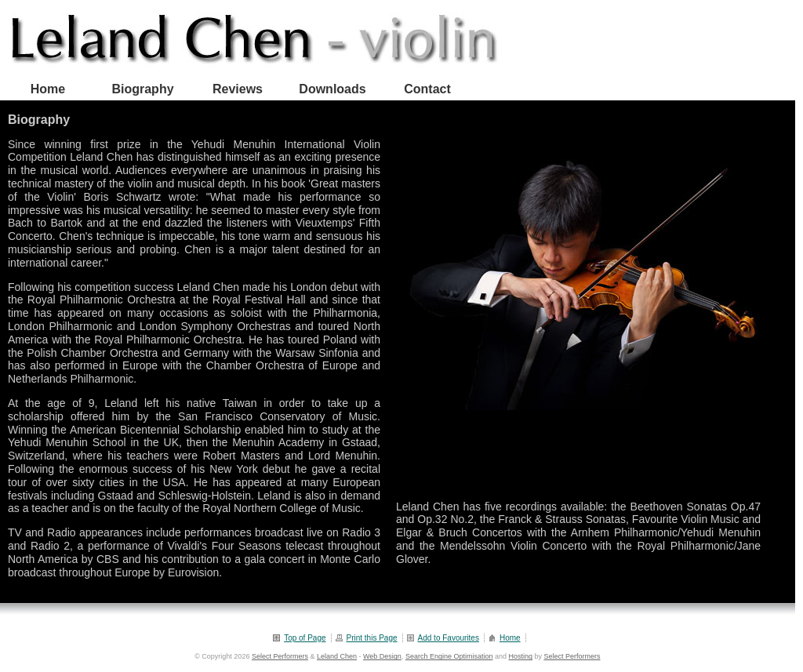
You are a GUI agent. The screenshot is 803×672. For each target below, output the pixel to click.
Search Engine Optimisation (449, 656)
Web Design (382, 656)
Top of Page (305, 638)
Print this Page (372, 638)
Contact (427, 89)
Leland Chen (337, 656)
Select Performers (280, 656)
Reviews (238, 89)
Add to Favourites (449, 638)
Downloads (332, 89)
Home (48, 89)
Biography (142, 89)
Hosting (520, 656)
